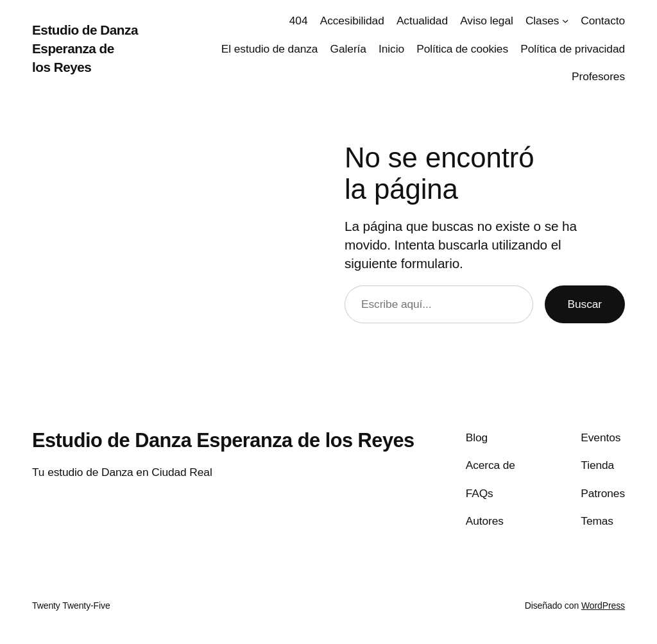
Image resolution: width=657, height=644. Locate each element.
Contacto (603, 21)
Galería (348, 49)
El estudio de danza (270, 49)
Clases (542, 21)
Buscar (585, 304)
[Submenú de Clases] (565, 21)
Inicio (391, 49)
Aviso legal (487, 21)
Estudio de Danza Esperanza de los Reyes (85, 48)
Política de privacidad (573, 49)
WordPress (603, 606)
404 (299, 21)
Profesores (598, 76)
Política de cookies (462, 49)
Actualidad (422, 21)
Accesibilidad (352, 21)
